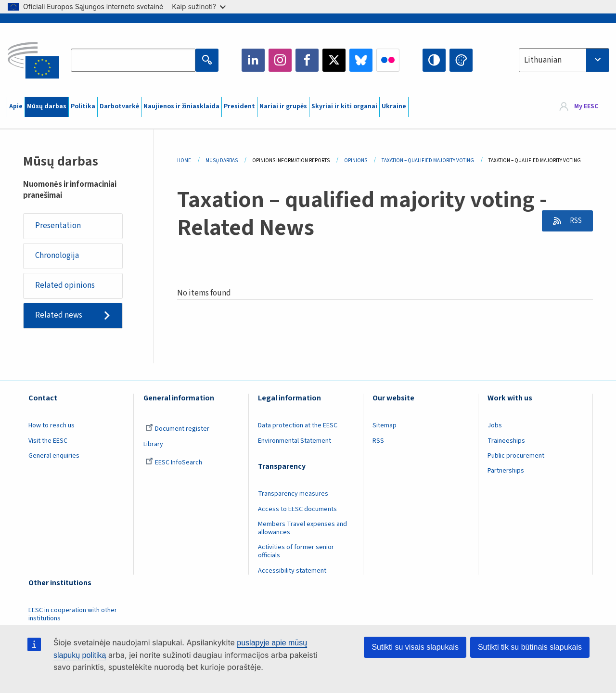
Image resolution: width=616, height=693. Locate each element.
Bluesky (361, 60)
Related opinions (65, 286)
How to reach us (51, 426)
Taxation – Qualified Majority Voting (428, 160)
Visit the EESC (48, 442)
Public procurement (516, 457)
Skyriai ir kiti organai (344, 106)
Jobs (495, 426)
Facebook (307, 60)
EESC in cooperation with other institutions (73, 615)
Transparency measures (293, 495)
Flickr (388, 60)
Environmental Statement (295, 442)
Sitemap (385, 426)
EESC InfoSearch (174, 463)
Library (153, 445)
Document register (177, 430)
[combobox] (564, 60)
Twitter (334, 60)
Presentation (58, 226)
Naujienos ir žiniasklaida (181, 106)
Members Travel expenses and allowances (302, 529)
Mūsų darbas (47, 106)
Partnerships (506, 472)
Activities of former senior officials (296, 552)
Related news (59, 316)
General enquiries (54, 457)
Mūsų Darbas (222, 160)
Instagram (280, 60)
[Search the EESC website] (133, 60)
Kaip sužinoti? (199, 6)
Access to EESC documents (297, 510)
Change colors (461, 60)
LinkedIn (253, 60)
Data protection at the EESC (298, 426)
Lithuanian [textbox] (543, 60)
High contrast (434, 60)
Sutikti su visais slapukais (415, 647)
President (239, 106)
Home (184, 160)
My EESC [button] (586, 107)
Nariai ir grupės (283, 106)
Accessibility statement (292, 572)
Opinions (356, 160)
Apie (16, 106)
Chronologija (57, 256)
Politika (83, 106)
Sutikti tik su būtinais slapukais (530, 647)
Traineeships (506, 442)
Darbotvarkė (119, 106)
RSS (573, 221)
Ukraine (394, 106)
